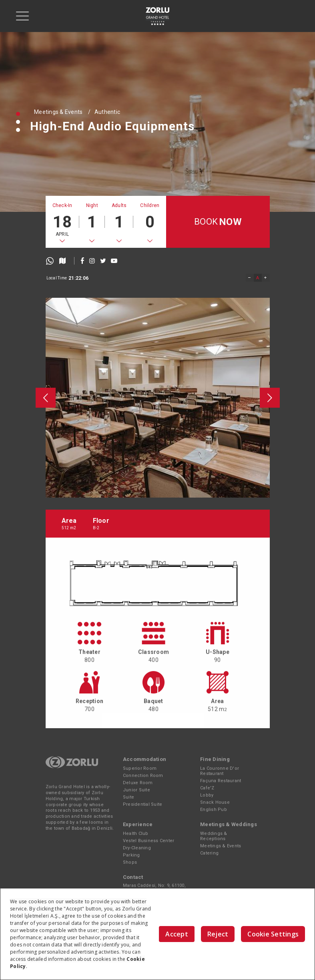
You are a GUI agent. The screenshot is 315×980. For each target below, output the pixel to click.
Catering (209, 853)
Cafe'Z (207, 788)
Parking (131, 855)
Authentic (107, 112)
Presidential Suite (143, 804)
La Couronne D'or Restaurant (220, 771)
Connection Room (143, 776)
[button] (18, 114)
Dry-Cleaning (137, 848)
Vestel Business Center (149, 841)
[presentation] (46, 523)
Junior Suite (136, 790)
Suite (128, 797)
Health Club (136, 834)
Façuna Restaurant (221, 781)
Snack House (215, 802)
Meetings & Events (58, 112)
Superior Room (140, 768)
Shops (130, 862)
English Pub (214, 810)
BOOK (218, 222)
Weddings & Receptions (214, 836)
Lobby (207, 795)
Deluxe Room (138, 783)
